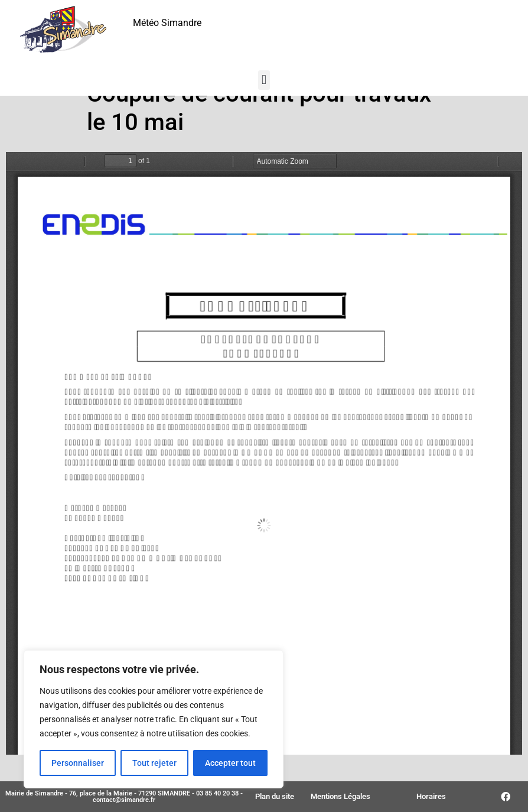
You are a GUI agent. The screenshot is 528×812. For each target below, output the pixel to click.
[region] (154, 719)
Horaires (431, 796)
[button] (264, 80)
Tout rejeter (154, 763)
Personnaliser (78, 763)
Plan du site (275, 796)
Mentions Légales (340, 796)
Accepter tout (230, 763)
